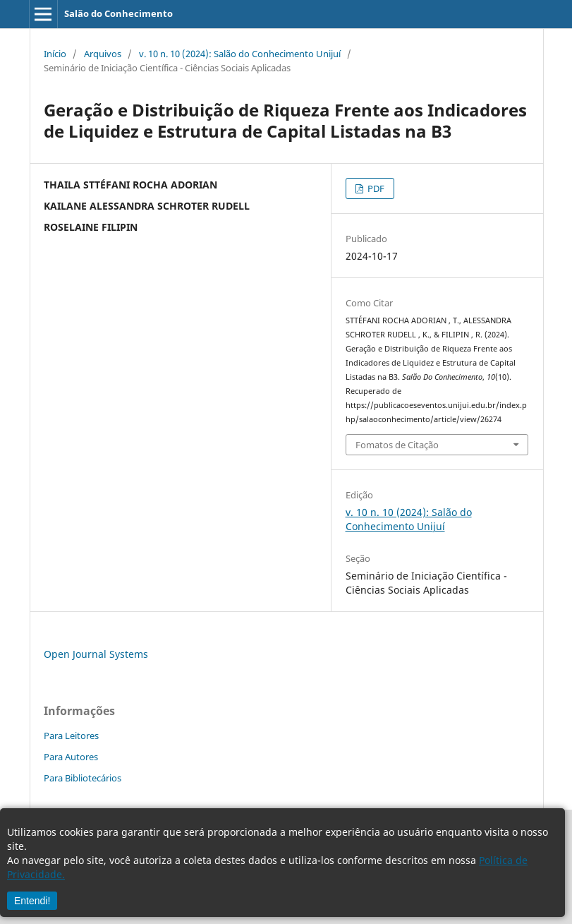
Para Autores (71, 757)
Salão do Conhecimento (118, 13)
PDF (375, 188)
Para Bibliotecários (83, 778)
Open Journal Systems (96, 654)
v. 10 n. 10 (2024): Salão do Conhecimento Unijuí (240, 54)
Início (55, 54)
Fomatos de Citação (397, 445)
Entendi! (32, 901)
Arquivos (103, 54)
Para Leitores (71, 736)
